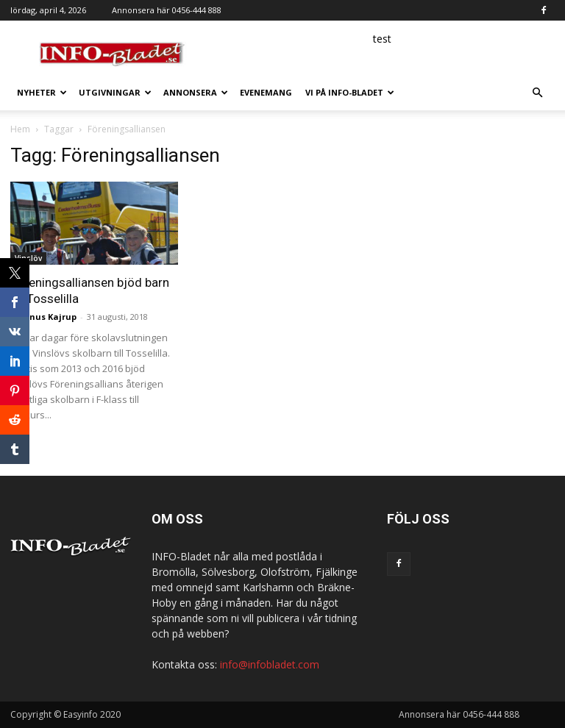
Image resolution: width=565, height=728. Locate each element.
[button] (537, 93)
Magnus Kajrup (43, 317)
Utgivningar (115, 92)
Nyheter (42, 92)
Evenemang (266, 92)
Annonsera (196, 92)
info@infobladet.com (270, 664)
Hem (20, 129)
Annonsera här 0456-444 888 (167, 10)
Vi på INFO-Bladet (350, 92)
